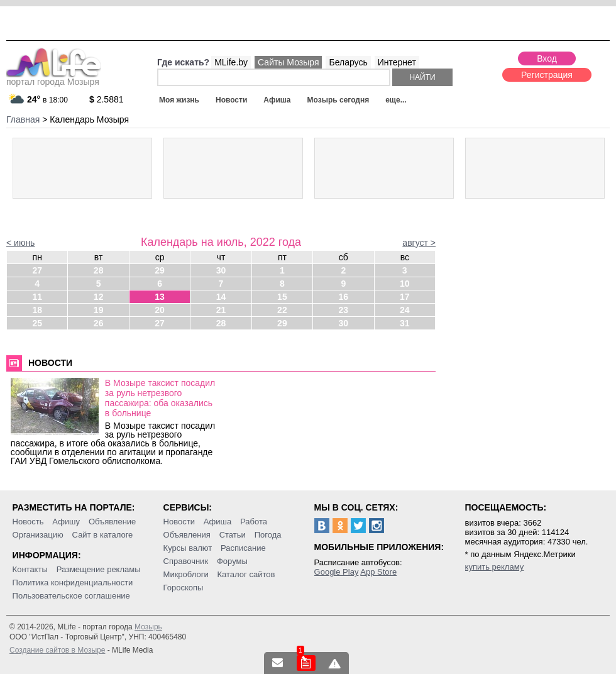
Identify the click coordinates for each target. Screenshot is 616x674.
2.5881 (107, 99)
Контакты (30, 569)
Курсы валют (188, 548)
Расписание (243, 548)
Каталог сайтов (246, 574)
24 (405, 310)
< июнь (20, 243)
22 (282, 310)
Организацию (38, 535)
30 (221, 270)
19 (99, 310)
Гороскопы (184, 588)
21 (221, 310)
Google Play (337, 572)
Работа (254, 522)
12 (99, 297)
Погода (268, 535)
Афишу (66, 522)
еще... (396, 100)
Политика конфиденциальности (73, 583)
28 (99, 270)
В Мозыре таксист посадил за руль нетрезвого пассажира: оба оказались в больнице (160, 398)
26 (99, 323)
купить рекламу (495, 567)
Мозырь (148, 627)
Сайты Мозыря (288, 62)
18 (37, 310)
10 (405, 284)
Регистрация (547, 75)
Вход (547, 58)
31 (405, 323)
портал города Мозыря (54, 78)
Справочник (186, 561)
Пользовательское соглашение (71, 596)
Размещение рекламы (99, 569)
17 (405, 297)
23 (344, 310)
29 (160, 270)
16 (344, 297)
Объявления (187, 535)
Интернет (397, 62)
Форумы (232, 561)
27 (37, 270)
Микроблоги (186, 574)
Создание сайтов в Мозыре (57, 650)
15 (282, 297)
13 (160, 297)
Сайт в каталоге (103, 535)
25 (37, 323)
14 (221, 297)
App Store (378, 572)
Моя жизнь (179, 100)
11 (37, 297)
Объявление (112, 522)
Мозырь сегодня (338, 100)
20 (160, 310)
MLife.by (231, 62)
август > (419, 243)
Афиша (277, 100)
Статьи (233, 535)
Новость (28, 522)
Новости (231, 100)
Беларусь (348, 62)
